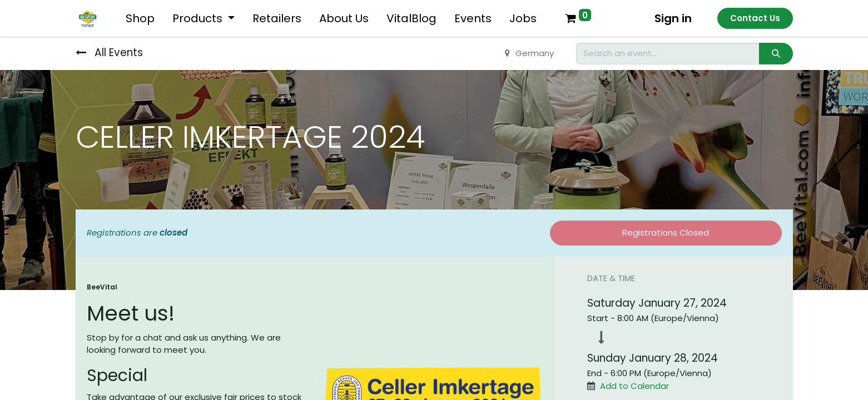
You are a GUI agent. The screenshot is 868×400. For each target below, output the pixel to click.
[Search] (776, 54)
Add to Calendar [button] (634, 386)
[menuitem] (140, 18)
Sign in (673, 18)
